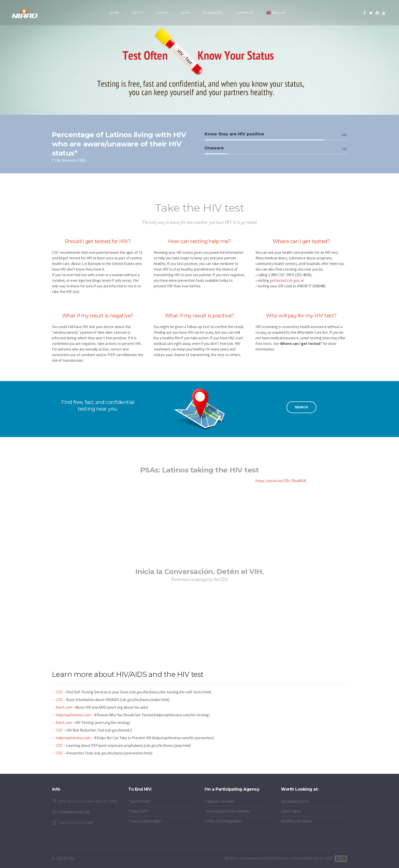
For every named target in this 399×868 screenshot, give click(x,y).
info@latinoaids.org (74, 812)
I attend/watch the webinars (227, 811)
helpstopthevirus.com (73, 715)
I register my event (220, 801)
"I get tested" (139, 801)
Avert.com (64, 707)
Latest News (291, 811)
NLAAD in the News (296, 821)
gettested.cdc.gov (284, 280)
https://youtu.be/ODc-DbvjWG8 (281, 481)
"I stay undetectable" (145, 821)
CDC (59, 692)
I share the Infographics (224, 821)
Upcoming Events (295, 801)
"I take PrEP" (139, 811)
